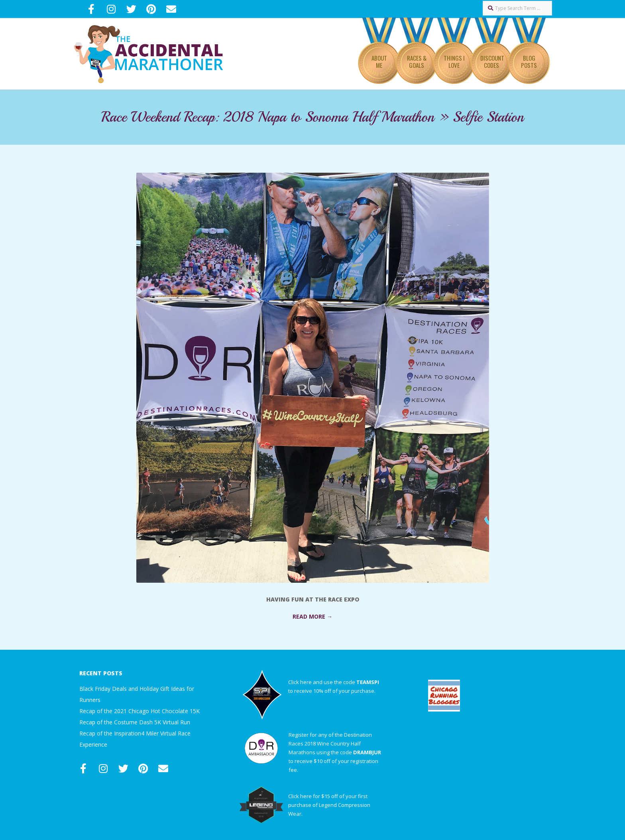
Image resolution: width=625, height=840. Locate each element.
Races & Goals (417, 61)
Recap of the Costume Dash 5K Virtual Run (135, 722)
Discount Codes (492, 61)
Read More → (312, 616)
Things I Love (454, 61)
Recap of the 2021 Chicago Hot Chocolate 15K (140, 711)
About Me (379, 61)
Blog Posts (529, 61)
